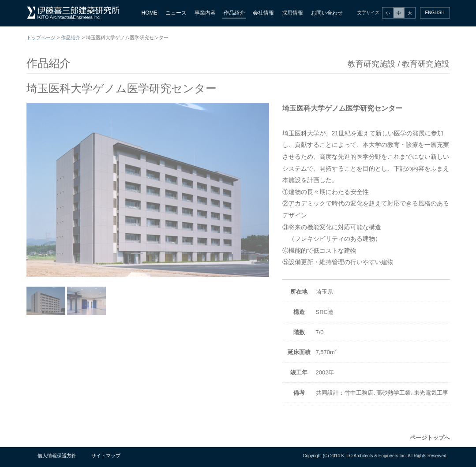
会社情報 (263, 13)
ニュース (176, 13)
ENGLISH (435, 13)
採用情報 (292, 13)
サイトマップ (106, 456)
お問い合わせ (327, 13)
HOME (150, 13)
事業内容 (205, 13)
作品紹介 (234, 13)
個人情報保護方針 (57, 456)
